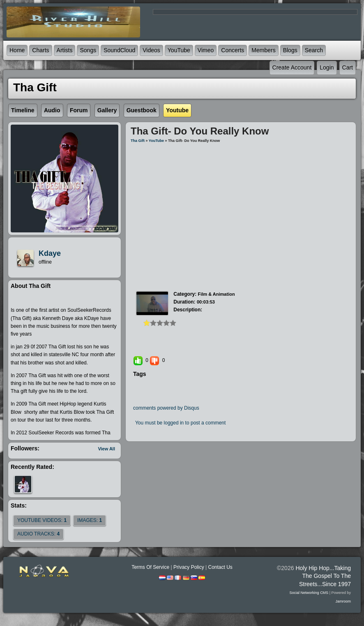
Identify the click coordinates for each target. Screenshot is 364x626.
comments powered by (166, 408)
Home (17, 50)
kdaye (50, 253)
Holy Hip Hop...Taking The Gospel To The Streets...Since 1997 (323, 576)
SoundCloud (119, 50)
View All (106, 449)
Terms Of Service (150, 567)
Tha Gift (138, 141)
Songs (88, 50)
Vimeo (206, 50)
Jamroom (343, 601)
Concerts (233, 50)
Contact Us (220, 567)
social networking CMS (309, 593)
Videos (151, 50)
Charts (40, 50)
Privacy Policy (189, 567)
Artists (65, 50)
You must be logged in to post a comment (180, 423)
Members (263, 50)
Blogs (290, 50)
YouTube (179, 50)
